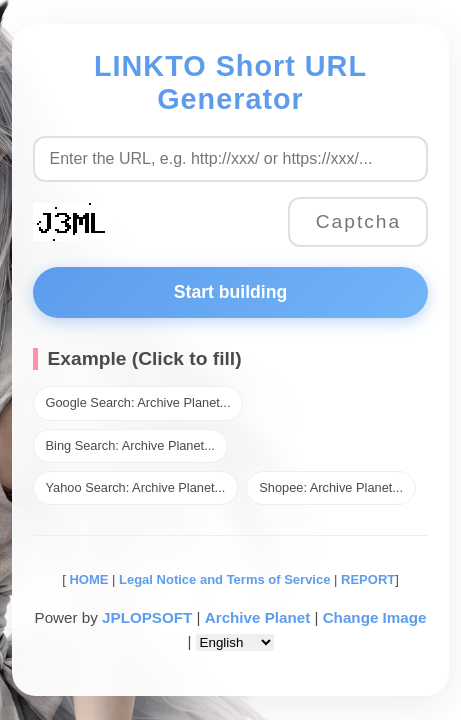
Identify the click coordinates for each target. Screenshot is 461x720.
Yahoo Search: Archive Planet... (136, 487)
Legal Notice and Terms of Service (224, 579)
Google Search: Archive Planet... (138, 402)
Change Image (375, 617)
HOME (87, 579)
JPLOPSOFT (147, 617)
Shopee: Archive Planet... (331, 487)
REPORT (368, 579)
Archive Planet (258, 617)
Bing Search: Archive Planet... (130, 445)
